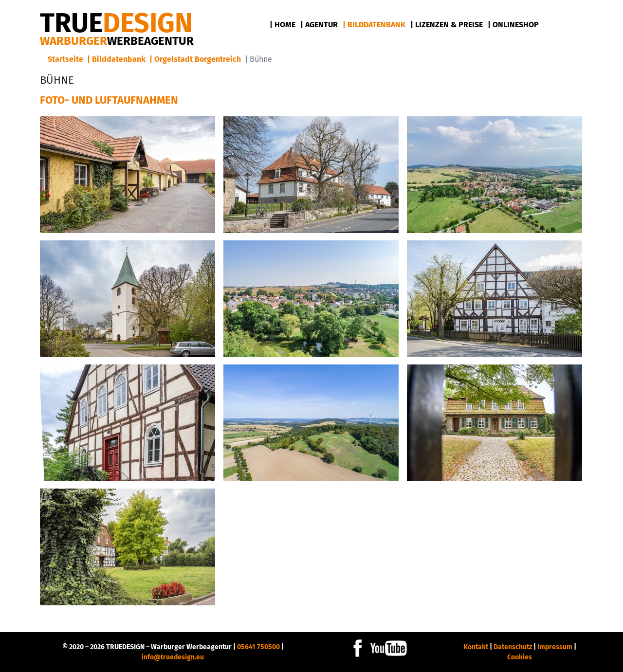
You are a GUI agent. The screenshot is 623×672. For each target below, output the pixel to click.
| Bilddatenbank (374, 25)
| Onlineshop (513, 25)
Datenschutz (513, 647)
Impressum (555, 647)
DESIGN (116, 23)
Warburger (117, 41)
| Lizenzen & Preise (447, 25)
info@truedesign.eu (173, 657)
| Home (283, 25)
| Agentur (319, 25)
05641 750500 (258, 647)
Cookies (520, 657)
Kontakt (476, 647)
